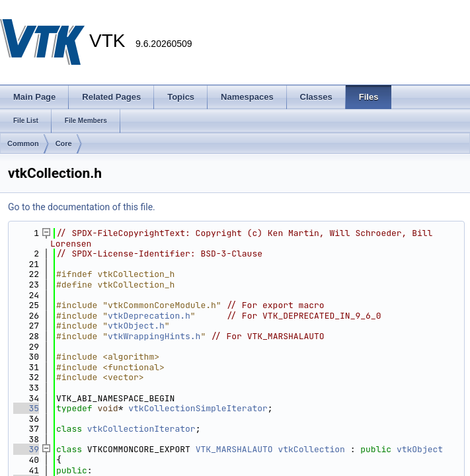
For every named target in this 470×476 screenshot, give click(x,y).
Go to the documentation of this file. (82, 207)
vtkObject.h (136, 326)
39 (26, 449)
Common (23, 143)
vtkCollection (311, 449)
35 (26, 408)
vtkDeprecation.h (149, 316)
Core (64, 143)
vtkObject (420, 449)
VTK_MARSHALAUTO (234, 449)
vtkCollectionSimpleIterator (198, 408)
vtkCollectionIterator (141, 429)
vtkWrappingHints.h (154, 336)
